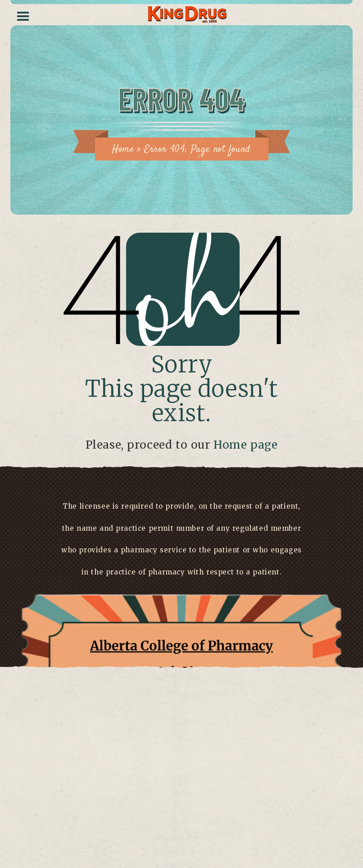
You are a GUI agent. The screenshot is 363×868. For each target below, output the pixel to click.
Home (123, 149)
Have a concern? (182, 812)
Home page (245, 445)
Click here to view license (181, 834)
